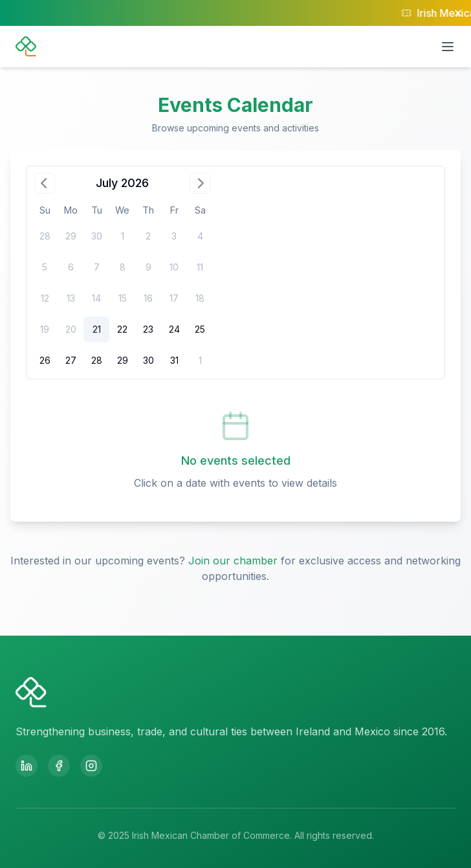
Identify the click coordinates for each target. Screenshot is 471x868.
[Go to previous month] (45, 183)
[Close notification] (458, 13)
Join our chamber (233, 561)
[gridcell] (96, 329)
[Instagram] (91, 766)
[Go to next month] (200, 183)
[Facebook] (59, 766)
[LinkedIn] (27, 766)
